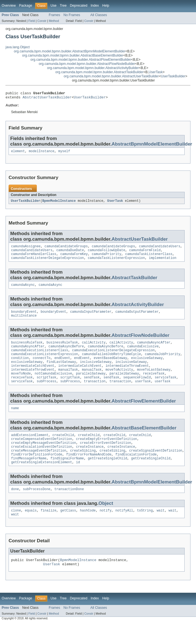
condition (20, 367)
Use (53, 6)
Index (95, 6)
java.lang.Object (18, 47)
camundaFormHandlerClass (34, 258)
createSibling (83, 466)
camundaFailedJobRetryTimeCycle (111, 363)
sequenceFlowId (137, 389)
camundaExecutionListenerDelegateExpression (113, 358)
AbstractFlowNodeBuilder (140, 342)
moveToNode (21, 385)
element (18, 153)
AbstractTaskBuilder (134, 282)
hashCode (88, 529)
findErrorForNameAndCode (89, 471)
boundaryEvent (24, 317)
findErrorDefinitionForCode (37, 471)
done (15, 507)
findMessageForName (29, 475)
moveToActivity (119, 380)
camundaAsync (23, 290)
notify (106, 529)
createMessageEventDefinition (39, 466)
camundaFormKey (74, 258)
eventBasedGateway (111, 367)
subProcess (46, 394)
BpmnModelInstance (59, 203)
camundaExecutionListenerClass (40, 358)
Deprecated (79, 6)
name (15, 421)
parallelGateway (91, 385)
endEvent (62, 367)
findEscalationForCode (136, 471)
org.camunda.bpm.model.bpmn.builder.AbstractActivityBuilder (93, 68)
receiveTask (154, 385)
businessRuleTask (27, 349)
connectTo (42, 367)
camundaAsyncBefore (66, 354)
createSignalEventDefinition (156, 466)
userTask (143, 394)
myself (64, 153)
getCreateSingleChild (107, 475)
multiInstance (24, 322)
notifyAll (124, 529)
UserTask (156, 72)
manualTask (68, 380)
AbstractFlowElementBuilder (144, 413)
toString (145, 529)
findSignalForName (67, 475)
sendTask (92, 389)
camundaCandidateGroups (66, 249)
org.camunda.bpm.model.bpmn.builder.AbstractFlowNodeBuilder (87, 64)
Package (26, 6)
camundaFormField (145, 254)
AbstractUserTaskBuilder (47, 99)
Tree (63, 6)
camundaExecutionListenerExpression (45, 363)
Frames (54, 15)
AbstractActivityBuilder (138, 310)
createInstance (90, 462)
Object (106, 521)
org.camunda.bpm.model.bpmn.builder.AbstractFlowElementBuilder (81, 60)
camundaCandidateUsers (160, 249)
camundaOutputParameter (137, 317)
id (78, 480)
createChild (63, 449)
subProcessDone (37, 507)
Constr (42, 21)
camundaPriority (106, 258)
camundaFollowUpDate (106, 254)
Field (32, 21)
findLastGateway (61, 371)
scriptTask (46, 389)
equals (31, 529)
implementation (163, 263)
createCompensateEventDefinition (42, 453)
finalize (49, 529)
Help (106, 6)
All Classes (99, 15)
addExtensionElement (30, 449)
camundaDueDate (70, 254)
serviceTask (166, 389)
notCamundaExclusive (53, 385)
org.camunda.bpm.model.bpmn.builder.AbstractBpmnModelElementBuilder (70, 51)
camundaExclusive (143, 354)
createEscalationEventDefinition (42, 462)
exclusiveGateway (147, 367)
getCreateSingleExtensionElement (42, 480)
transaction (95, 394)
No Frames (72, 15)
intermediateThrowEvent (127, 376)
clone (16, 529)
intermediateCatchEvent (33, 376)
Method (54, 21)
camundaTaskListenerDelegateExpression (47, 263)
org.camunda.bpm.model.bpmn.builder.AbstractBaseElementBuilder (73, 55)
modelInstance (42, 153)
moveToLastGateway (154, 380)
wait (161, 529)
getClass (68, 529)
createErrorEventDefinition (106, 457)
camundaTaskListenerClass (149, 258)
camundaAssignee (26, 249)
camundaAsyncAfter (154, 349)
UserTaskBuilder (173, 76)
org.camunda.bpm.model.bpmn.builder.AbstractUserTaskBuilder (111, 76)
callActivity (94, 349)
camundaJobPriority (163, 363)
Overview (9, 6)
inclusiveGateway (96, 371)
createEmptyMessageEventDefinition (44, 457)
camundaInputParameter (91, 317)
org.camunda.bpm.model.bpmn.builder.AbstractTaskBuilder (99, 72)
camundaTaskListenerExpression (116, 263)
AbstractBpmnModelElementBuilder (152, 146)
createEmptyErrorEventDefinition (107, 453)
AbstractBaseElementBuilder (144, 441)
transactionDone (69, 507)
